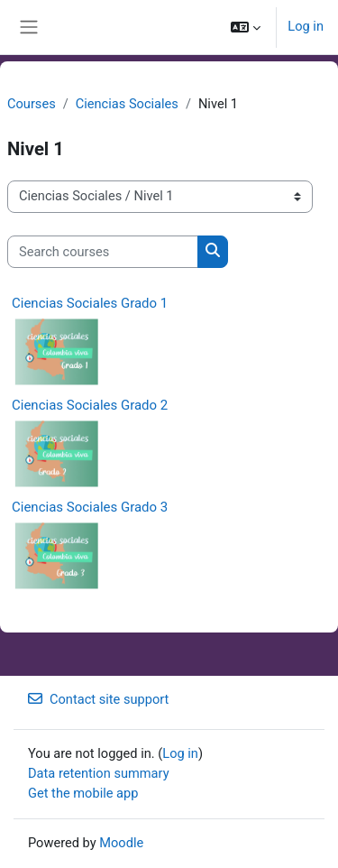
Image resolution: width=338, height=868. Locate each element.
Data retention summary (99, 773)
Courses (32, 104)
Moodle (121, 843)
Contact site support (98, 699)
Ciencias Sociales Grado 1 (90, 303)
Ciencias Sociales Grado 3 (90, 507)
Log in (306, 26)
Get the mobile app (83, 793)
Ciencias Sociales (127, 104)
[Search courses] (103, 252)
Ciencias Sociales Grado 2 (90, 405)
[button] (246, 27)
